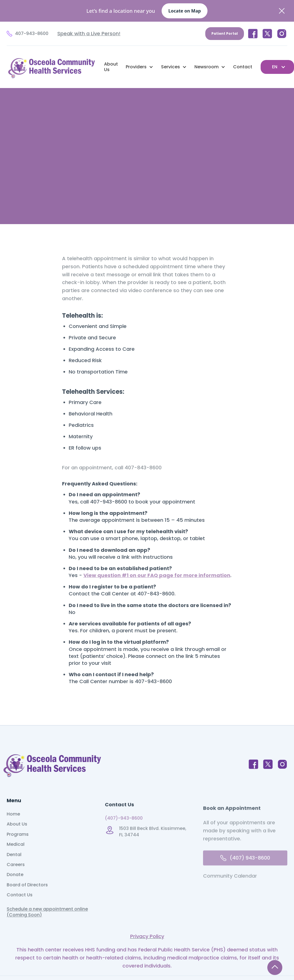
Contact (243, 67)
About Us (111, 67)
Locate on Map (185, 11)
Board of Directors (27, 894)
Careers (16, 874)
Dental (14, 864)
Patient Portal (225, 33)
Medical (16, 854)
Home (13, 824)
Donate (15, 884)
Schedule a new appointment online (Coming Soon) (47, 921)
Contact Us (20, 904)
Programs (18, 844)
